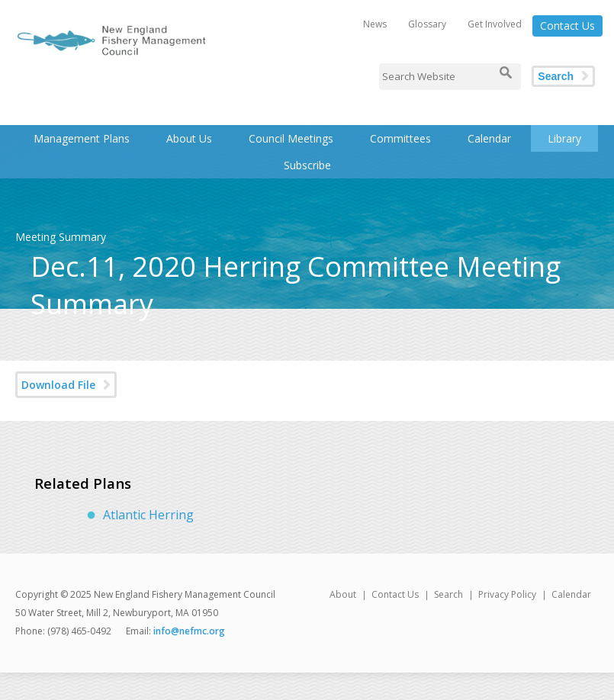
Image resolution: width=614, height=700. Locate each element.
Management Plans (82, 138)
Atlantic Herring (148, 515)
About (343, 594)
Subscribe (307, 165)
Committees (400, 138)
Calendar (489, 138)
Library (564, 138)
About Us (189, 138)
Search (556, 76)
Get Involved (495, 24)
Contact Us (567, 26)
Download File (58, 385)
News (375, 24)
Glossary (427, 24)
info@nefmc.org (189, 631)
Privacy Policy (507, 594)
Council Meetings (291, 138)
